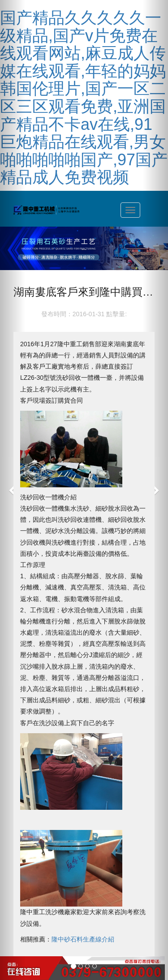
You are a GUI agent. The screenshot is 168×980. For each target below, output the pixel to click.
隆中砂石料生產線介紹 (83, 939)
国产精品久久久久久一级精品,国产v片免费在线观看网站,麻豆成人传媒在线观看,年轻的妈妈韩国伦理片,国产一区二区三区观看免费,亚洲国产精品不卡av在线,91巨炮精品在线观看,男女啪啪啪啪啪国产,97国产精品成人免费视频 (84, 97)
